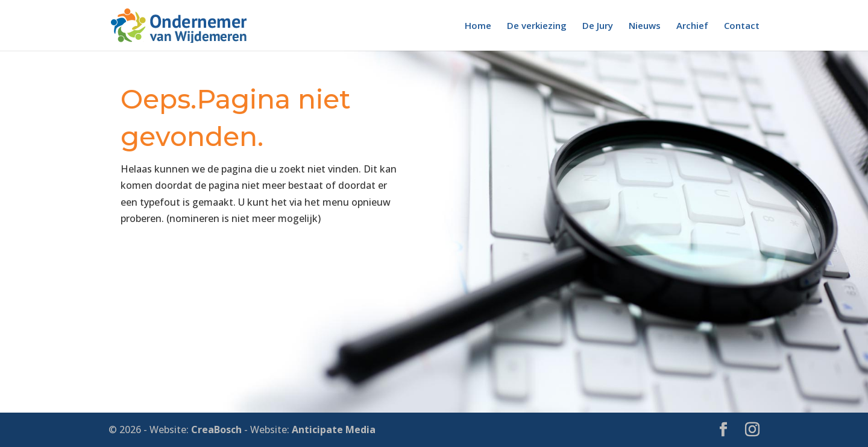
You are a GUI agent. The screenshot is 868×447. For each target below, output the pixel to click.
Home (478, 26)
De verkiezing (537, 26)
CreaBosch (216, 430)
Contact (742, 26)
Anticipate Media (334, 430)
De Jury (598, 26)
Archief (692, 26)
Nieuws (645, 26)
